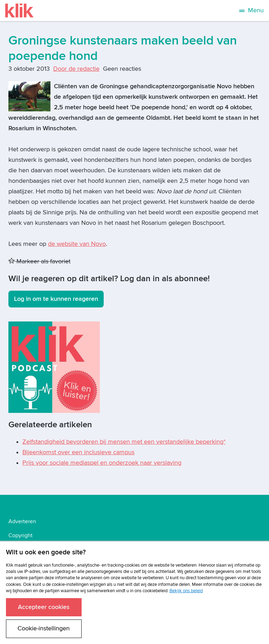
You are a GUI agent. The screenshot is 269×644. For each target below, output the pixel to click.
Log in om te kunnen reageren (56, 299)
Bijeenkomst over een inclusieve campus (78, 452)
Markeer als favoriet (39, 261)
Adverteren (22, 521)
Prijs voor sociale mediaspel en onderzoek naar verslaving (102, 463)
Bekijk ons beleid (186, 591)
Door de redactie (76, 69)
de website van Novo (77, 244)
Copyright (20, 535)
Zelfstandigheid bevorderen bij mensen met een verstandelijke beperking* (124, 442)
